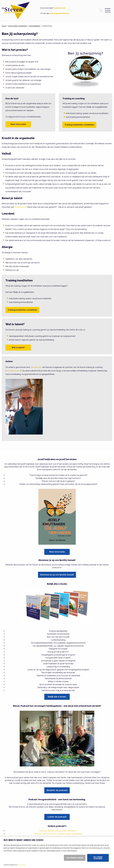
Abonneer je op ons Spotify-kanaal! (57, 575)
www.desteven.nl (13, 371)
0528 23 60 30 (60, 8)
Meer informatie (18, 124)
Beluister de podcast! (57, 790)
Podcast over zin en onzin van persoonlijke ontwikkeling (58, 834)
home (4, 26)
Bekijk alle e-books (57, 697)
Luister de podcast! (57, 817)
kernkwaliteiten (35, 26)
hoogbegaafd (20, 207)
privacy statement (22, 865)
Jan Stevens (36, 367)
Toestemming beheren (75, 858)
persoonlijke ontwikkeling (18, 26)
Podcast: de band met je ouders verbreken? (58, 831)
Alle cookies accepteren (98, 858)
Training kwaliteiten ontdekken (79, 125)
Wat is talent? (18, 348)
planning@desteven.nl (60, 13)
